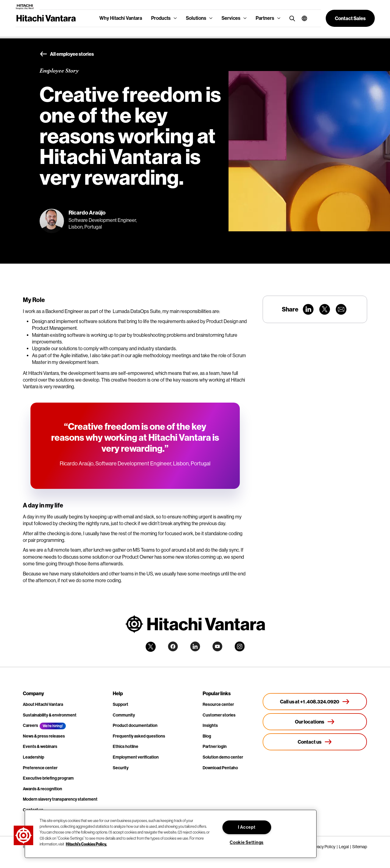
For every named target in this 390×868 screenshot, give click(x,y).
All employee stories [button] (67, 54)
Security (121, 768)
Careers (30, 726)
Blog (207, 736)
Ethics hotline (126, 747)
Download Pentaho (220, 768)
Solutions (196, 18)
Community (124, 715)
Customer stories (219, 715)
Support (121, 704)
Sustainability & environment (50, 715)
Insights (210, 726)
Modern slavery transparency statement (60, 799)
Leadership (34, 757)
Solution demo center (223, 757)
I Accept (247, 827)
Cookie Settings (247, 843)
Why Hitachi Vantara (121, 18)
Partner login (215, 747)
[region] (171, 834)
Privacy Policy (323, 847)
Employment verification (136, 757)
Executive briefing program (48, 778)
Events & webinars (40, 747)
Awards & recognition (43, 789)
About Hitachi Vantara (43, 704)
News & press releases (44, 736)
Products (161, 18)
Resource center (218, 704)
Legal (344, 847)
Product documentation (135, 726)
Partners (265, 18)
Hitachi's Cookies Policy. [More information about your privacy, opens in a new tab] (86, 844)
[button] (302, 18)
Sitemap (360, 847)
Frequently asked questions (139, 736)
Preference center (40, 768)
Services (231, 18)
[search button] (291, 18)
